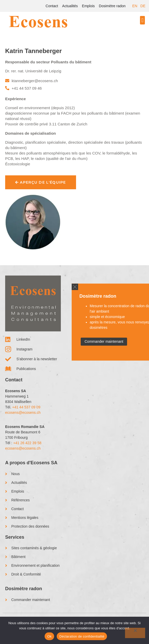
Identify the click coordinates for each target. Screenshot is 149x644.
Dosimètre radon (112, 6)
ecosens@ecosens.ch (23, 413)
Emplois (88, 6)
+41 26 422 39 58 (27, 443)
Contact (52, 6)
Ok (49, 636)
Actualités (70, 6)
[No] (135, 633)
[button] (142, 20)
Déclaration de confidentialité (82, 636)
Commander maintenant (104, 341)
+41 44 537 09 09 (26, 407)
